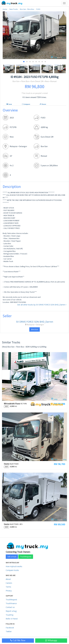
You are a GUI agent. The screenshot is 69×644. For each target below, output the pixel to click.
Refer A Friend (12, 619)
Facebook (10, 628)
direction (35, 329)
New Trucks (14, 9)
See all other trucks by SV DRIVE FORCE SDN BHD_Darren (42, 305)
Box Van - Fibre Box (27, 9)
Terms (8, 587)
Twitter (9, 631)
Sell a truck (12, 557)
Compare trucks (12, 570)
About (8, 579)
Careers (9, 583)
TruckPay (10, 615)
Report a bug (11, 611)
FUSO (38, 9)
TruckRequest (26, 557)
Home (5, 9)
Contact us (10, 607)
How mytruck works (14, 566)
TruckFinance (11, 603)
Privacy (9, 591)
